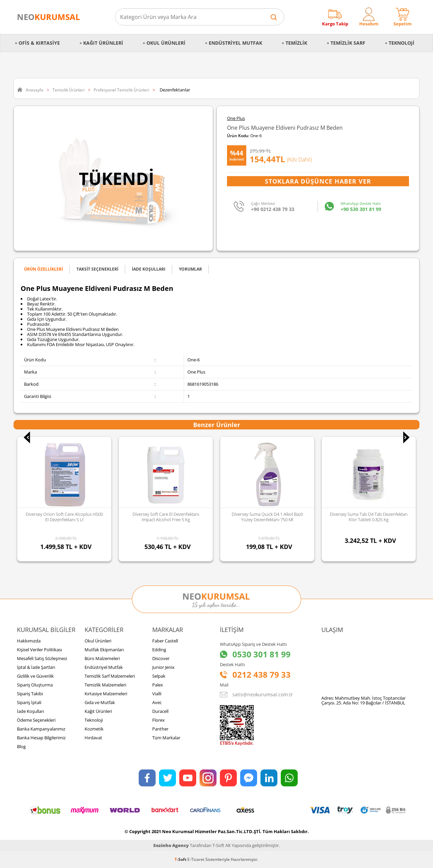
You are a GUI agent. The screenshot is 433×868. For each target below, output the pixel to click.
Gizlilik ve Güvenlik (35, 676)
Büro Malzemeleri (102, 658)
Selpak (159, 676)
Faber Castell (165, 641)
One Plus (236, 118)
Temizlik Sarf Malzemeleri (110, 676)
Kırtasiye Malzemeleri (106, 694)
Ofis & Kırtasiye (39, 43)
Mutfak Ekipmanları (104, 650)
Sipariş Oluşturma (35, 685)
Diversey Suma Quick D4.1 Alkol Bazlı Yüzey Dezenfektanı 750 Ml (271, 517)
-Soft (181, 859)
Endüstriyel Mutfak (235, 43)
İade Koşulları (30, 711)
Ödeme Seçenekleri (36, 720)
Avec (157, 702)
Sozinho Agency (171, 845)
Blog (21, 746)
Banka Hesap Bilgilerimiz (41, 738)
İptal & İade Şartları (36, 667)
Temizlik (296, 43)
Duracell (160, 711)
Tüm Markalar (166, 738)
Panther (160, 729)
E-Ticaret (196, 859)
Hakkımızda (29, 641)
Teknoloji (402, 43)
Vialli (157, 694)
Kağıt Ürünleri (103, 43)
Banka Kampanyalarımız (41, 729)
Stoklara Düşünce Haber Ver (318, 181)
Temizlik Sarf (348, 43)
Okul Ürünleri (166, 43)
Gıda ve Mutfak (100, 702)
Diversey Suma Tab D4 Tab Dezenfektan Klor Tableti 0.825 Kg (373, 517)
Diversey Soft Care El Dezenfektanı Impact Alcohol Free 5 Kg (170, 517)
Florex (158, 720)
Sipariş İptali (29, 702)
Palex (158, 685)
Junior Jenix (163, 667)
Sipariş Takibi (30, 694)
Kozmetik (94, 729)
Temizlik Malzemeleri (105, 685)
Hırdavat (93, 738)
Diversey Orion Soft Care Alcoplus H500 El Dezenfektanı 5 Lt (69, 517)
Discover (161, 658)
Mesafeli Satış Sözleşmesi (42, 658)
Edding (159, 650)
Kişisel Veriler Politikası (39, 650)
